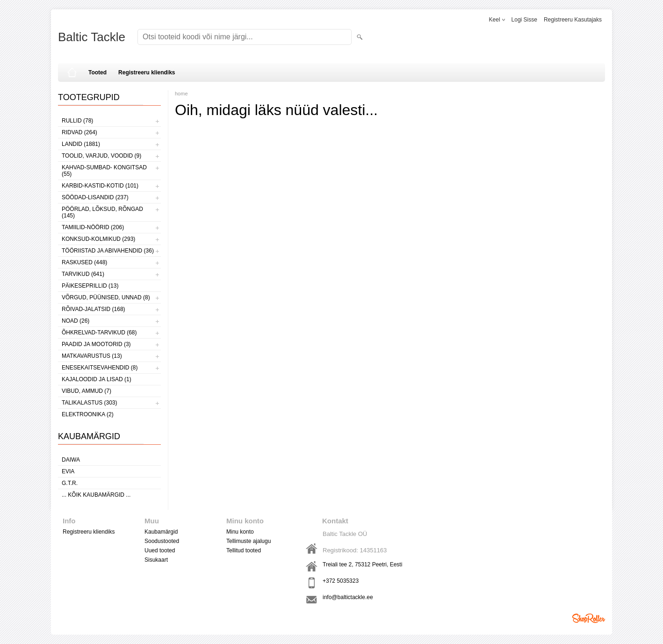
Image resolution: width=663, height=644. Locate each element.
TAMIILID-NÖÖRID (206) (93, 227)
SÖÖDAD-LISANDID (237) (95, 197)
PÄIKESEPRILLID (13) (90, 286)
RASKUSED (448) (84, 262)
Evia (68, 471)
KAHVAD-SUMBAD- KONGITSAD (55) (104, 171)
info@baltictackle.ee (348, 597)
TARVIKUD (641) (83, 274)
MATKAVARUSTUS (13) (92, 356)
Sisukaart (156, 560)
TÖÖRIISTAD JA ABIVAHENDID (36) (108, 251)
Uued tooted (160, 550)
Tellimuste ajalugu (249, 541)
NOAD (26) (76, 321)
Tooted (97, 72)
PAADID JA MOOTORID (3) (96, 344)
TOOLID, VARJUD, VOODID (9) (101, 156)
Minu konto (240, 532)
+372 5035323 (341, 581)
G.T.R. (70, 483)
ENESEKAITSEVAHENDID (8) (100, 368)
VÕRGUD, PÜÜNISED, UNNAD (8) (106, 297)
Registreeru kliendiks (147, 72)
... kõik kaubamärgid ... (96, 495)
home (181, 94)
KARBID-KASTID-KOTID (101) (100, 186)
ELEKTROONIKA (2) (88, 414)
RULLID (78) (77, 121)
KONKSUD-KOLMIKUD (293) (98, 239)
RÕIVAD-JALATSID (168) (94, 309)
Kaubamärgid (161, 532)
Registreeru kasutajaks (573, 20)
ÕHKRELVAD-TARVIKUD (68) (99, 333)
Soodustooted (162, 541)
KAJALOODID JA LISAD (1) (97, 379)
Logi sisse (524, 20)
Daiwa (71, 460)
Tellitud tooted (244, 550)
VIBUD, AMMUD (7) (86, 391)
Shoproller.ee (589, 618)
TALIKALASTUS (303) (90, 403)
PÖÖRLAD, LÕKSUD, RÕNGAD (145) (102, 212)
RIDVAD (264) (79, 132)
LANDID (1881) (81, 144)
